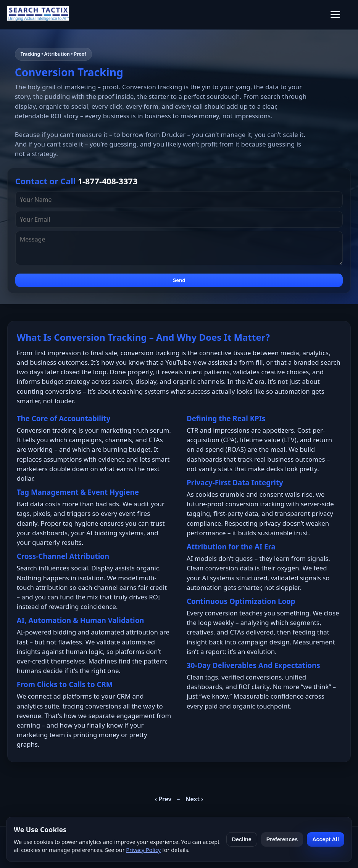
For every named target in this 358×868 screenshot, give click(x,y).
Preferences (282, 839)
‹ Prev (163, 799)
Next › (194, 799)
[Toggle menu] (335, 15)
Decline (242, 839)
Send (179, 280)
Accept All (326, 839)
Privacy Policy (143, 850)
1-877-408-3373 (108, 181)
